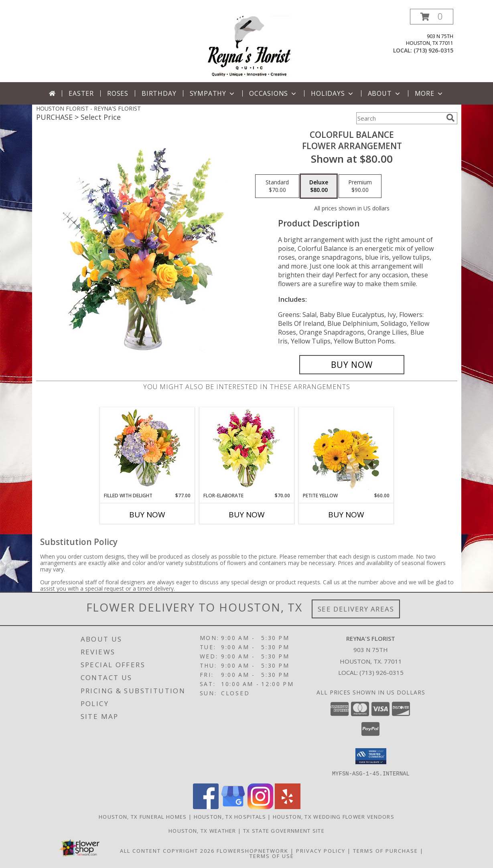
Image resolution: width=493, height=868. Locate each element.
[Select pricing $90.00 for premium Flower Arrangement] (360, 186)
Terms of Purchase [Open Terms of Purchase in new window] (385, 850)
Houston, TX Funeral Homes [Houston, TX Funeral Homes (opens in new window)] (143, 816)
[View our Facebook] (206, 806)
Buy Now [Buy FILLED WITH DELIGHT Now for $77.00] (147, 515)
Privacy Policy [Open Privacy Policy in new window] (321, 850)
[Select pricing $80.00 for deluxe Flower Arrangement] (319, 186)
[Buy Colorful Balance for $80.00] (352, 365)
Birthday (159, 93)
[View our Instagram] (260, 806)
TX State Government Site (284, 830)
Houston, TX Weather (202, 830)
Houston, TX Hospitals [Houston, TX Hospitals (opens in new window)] (230, 816)
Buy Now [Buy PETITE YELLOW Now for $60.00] (346, 515)
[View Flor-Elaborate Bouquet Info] (246, 450)
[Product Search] (400, 118)
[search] (450, 118)
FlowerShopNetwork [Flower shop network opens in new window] (253, 850)
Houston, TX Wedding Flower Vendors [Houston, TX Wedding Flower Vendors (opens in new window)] (334, 816)
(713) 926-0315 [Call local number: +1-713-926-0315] (433, 50)
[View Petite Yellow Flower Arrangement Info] (346, 450)
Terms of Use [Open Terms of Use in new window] (272, 856)
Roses (118, 93)
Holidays (333, 93)
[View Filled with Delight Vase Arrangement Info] (147, 450)
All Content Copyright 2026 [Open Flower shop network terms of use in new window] (167, 850)
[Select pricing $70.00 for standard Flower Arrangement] (277, 186)
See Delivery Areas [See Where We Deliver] (356, 609)
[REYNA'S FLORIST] (249, 45)
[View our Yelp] (288, 806)
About (385, 93)
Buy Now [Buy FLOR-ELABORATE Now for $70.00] (247, 515)
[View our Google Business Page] (233, 806)
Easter (81, 93)
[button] (432, 17)
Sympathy (213, 93)
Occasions (273, 93)
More (429, 93)
